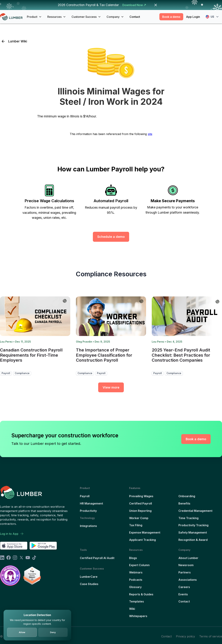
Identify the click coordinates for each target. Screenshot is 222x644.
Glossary (135, 587)
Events (183, 594)
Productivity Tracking (193, 525)
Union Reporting (140, 511)
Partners (185, 572)
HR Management (91, 503)
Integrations (88, 526)
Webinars (136, 572)
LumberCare (89, 577)
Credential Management (195, 511)
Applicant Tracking (142, 540)
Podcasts (136, 580)
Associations (188, 580)
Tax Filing (136, 525)
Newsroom (186, 565)
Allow (22, 632)
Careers (184, 587)
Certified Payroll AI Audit (97, 558)
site (150, 134)
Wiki (132, 609)
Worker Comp (139, 518)
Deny (53, 632)
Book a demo (171, 17)
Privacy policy (185, 636)
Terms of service (211, 636)
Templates (137, 601)
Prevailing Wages (141, 496)
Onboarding (187, 496)
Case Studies (89, 584)
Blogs (133, 558)
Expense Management (145, 532)
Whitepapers (138, 616)
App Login (193, 17)
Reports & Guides (141, 594)
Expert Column (139, 565)
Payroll (85, 496)
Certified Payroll (141, 503)
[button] (34, 17)
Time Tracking (188, 518)
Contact (135, 17)
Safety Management (193, 532)
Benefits (184, 503)
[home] (11, 17)
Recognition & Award (193, 540)
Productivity (88, 511)
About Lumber (188, 558)
